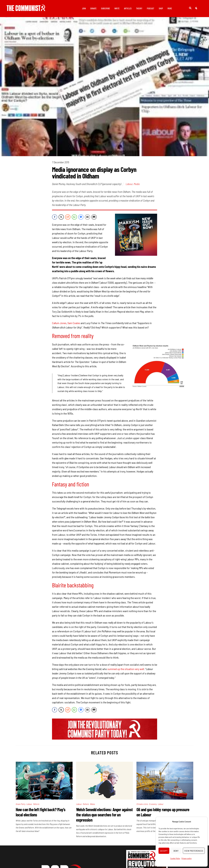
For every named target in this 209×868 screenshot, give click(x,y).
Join (84, 8)
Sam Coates (74, 324)
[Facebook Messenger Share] (81, 218)
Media (137, 184)
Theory (139, 8)
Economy (153, 804)
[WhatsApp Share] (74, 218)
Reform (36, 804)
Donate (93, 8)
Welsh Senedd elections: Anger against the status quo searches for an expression (104, 815)
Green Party (21, 804)
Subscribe (105, 8)
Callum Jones (59, 324)
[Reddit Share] (68, 218)
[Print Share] (94, 218)
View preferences (194, 851)
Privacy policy (187, 858)
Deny (176, 851)
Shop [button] (161, 8)
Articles (128, 8)
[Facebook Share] (55, 218)
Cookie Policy (175, 858)
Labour (129, 184)
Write (117, 8)
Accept (164, 851)
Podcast (150, 8)
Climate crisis (142, 804)
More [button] (170, 8)
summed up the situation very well (126, 669)
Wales (93, 804)
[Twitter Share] (61, 218)
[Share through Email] (87, 218)
